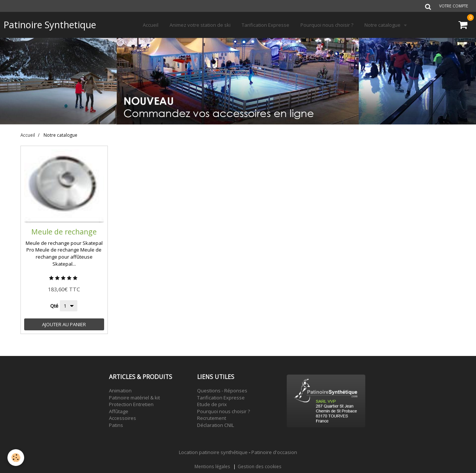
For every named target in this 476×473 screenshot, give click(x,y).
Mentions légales (212, 466)
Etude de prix (212, 404)
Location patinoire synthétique (213, 452)
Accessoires (123, 418)
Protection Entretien (131, 404)
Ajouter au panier (64, 324)
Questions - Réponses (222, 391)
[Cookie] (16, 458)
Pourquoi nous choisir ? (327, 25)
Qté (54, 306)
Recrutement (212, 418)
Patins (116, 425)
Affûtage (119, 411)
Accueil (151, 25)
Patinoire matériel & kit (134, 398)
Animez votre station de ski (200, 25)
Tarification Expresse (266, 25)
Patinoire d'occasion (274, 452)
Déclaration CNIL (216, 425)
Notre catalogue (383, 25)
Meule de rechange (64, 231)
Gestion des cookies (260, 466)
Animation (120, 391)
